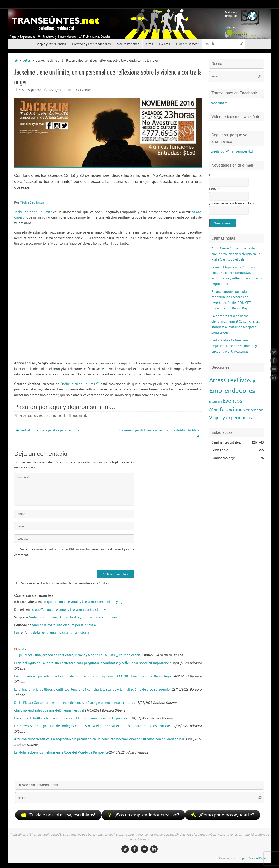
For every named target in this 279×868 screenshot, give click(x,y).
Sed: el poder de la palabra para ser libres (48, 430)
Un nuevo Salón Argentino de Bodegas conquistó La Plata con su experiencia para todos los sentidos (92, 726)
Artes (27, 61)
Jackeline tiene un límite (33, 212)
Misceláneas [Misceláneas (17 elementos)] (254, 410)
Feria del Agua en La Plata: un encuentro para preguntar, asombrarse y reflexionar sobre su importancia (93, 663)
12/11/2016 (56, 90)
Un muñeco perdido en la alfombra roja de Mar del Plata (159, 433)
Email (214, 189)
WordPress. (259, 859)
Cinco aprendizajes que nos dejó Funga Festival (49, 711)
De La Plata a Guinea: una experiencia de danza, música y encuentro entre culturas (75, 703)
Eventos (86, 90)
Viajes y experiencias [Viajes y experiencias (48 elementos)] (231, 418)
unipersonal (57, 416)
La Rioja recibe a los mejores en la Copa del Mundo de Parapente (61, 753)
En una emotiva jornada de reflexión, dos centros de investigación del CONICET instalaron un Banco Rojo (93, 676)
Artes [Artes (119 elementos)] (216, 380)
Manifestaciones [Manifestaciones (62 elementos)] (227, 410)
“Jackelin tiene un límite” (79, 384)
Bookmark (80, 416)
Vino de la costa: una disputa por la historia (64, 625)
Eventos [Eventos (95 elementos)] (232, 401)
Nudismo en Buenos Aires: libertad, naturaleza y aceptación (73, 617)
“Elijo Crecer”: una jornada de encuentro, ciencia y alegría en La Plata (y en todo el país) (78, 655)
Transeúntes (218, 103)
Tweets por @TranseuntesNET (231, 152)
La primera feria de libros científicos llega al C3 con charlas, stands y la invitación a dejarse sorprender (93, 690)
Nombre (215, 175)
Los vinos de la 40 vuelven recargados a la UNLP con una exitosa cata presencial (73, 718)
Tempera (242, 859)
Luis (17, 633)
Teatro (43, 416)
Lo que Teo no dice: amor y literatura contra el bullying (83, 602)
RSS (22, 649)
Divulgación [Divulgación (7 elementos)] (216, 402)
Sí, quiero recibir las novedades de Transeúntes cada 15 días (62, 583)
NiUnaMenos (28, 416)
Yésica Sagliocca (30, 90)
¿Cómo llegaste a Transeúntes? (232, 203)
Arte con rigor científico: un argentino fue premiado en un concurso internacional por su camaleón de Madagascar (99, 739)
